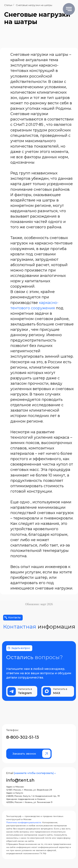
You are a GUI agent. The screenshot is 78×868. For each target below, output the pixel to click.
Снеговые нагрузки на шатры (34, 5)
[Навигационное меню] (69, 9)
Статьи (8, 5)
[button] (29, 754)
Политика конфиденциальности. (24, 822)
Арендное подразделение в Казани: (26, 799)
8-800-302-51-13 (23, 737)
